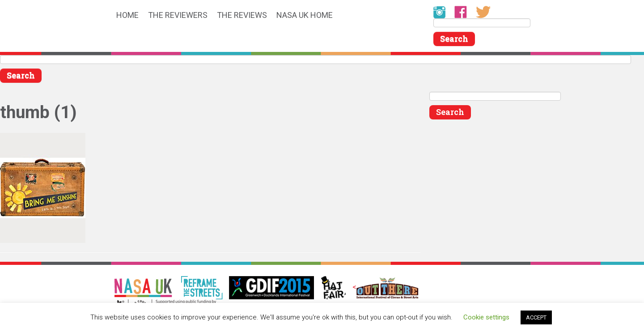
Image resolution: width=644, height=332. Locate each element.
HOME (127, 15)
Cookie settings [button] (486, 317)
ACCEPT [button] (536, 317)
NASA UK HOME (305, 15)
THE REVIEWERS (178, 15)
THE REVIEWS (242, 15)
